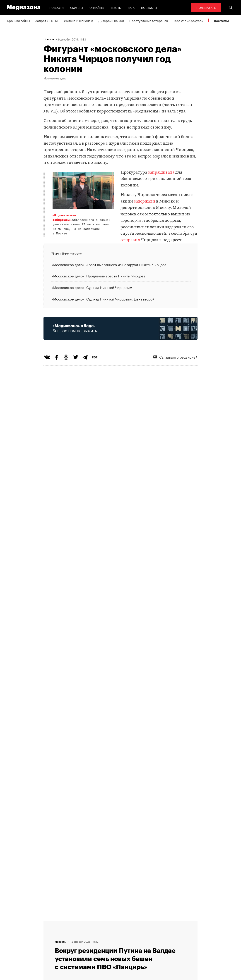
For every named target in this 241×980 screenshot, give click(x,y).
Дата (131, 7)
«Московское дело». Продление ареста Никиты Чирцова (98, 276)
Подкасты (149, 7)
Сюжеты (77, 7)
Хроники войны (18, 20)
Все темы (221, 21)
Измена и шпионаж (78, 20)
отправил (130, 240)
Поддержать (206, 7)
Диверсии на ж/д (111, 20)
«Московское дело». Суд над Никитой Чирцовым (92, 287)
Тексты (116, 7)
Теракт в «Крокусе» (188, 20)
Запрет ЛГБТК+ (47, 20)
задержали (145, 201)
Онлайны (97, 7)
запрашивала (161, 173)
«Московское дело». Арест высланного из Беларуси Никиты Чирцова (109, 265)
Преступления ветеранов (149, 20)
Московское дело (55, 78)
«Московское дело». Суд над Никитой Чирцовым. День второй (103, 299)
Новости (57, 7)
